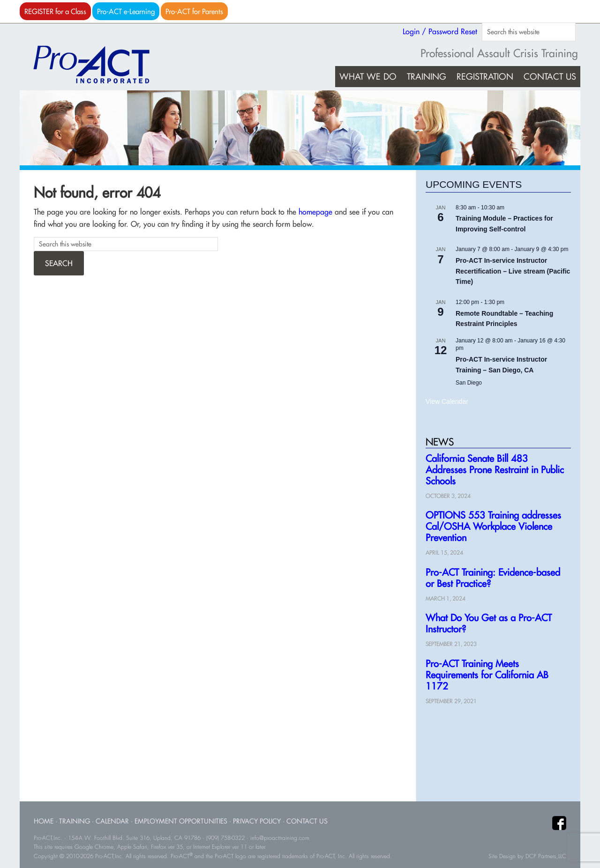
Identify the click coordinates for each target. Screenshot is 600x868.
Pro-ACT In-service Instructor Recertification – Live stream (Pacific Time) (513, 271)
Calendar (112, 821)
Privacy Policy (257, 821)
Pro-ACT (99, 65)
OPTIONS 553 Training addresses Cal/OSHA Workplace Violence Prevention (493, 526)
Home (44, 821)
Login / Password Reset (440, 31)
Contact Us (307, 821)
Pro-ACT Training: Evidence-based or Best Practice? (493, 578)
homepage (315, 212)
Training (75, 821)
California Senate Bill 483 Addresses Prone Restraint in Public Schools (495, 470)
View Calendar (447, 401)
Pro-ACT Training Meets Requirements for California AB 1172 (487, 675)
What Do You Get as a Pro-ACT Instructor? (489, 623)
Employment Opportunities (181, 821)
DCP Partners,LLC (546, 856)
